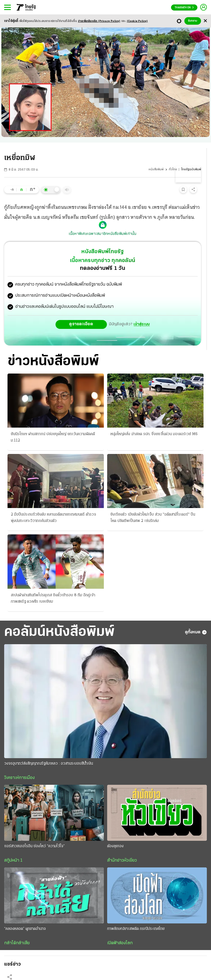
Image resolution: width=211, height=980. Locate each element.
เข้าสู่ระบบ (142, 324)
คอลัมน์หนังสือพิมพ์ (59, 632)
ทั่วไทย (173, 170)
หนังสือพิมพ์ (156, 170)
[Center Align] (205, 21)
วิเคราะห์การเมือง (19, 778)
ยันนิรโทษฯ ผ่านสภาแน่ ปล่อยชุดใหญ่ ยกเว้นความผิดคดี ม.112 (53, 437)
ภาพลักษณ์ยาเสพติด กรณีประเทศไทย (136, 929)
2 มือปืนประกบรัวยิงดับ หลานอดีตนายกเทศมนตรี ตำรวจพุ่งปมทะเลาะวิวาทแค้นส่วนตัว (53, 518)
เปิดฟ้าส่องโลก (120, 943)
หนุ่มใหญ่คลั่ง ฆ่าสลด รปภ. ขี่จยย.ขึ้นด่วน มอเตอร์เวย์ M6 (154, 434)
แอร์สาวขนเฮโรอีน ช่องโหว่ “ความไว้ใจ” (34, 846)
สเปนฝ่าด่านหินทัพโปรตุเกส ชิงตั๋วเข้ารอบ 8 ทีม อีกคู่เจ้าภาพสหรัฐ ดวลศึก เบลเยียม (53, 598)
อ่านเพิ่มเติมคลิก (99, 21)
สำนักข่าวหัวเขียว (122, 860)
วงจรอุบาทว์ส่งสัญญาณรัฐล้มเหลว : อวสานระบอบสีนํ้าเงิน (49, 764)
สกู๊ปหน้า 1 (13, 860)
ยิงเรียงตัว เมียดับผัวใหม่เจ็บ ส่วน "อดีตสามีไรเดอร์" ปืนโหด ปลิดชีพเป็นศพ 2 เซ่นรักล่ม (153, 518)
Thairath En (184, 8)
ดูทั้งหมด (196, 632)
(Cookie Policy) (137, 21)
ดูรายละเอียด (81, 324)
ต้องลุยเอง (115, 846)
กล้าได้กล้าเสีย (17, 943)
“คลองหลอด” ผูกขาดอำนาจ (25, 929)
